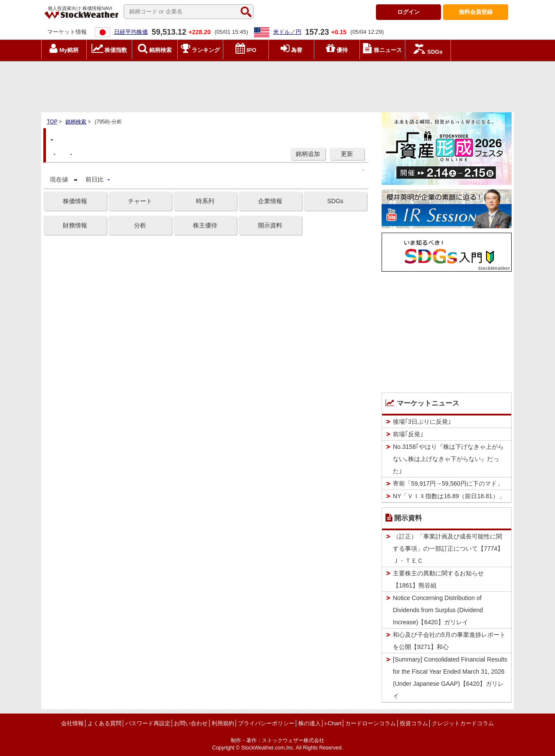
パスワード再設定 (148, 723)
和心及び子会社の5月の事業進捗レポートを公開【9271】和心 (449, 641)
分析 (140, 225)
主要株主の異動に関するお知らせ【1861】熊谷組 (438, 579)
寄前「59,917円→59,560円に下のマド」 (448, 483)
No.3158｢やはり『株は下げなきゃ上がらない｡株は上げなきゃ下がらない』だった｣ (448, 459)
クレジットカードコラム (463, 723)
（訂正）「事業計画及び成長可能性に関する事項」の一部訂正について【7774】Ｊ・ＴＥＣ (448, 548)
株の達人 (310, 723)
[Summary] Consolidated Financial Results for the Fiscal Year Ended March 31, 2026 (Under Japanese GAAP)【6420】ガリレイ (450, 678)
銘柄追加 (308, 154)
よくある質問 (104, 723)
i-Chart (333, 723)
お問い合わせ (191, 723)
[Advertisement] (277, 84)
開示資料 (270, 225)
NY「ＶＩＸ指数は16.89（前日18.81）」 (449, 496)
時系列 (205, 201)
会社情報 (72, 723)
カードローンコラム (371, 723)
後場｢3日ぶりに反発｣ (422, 422)
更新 (347, 154)
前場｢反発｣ (408, 434)
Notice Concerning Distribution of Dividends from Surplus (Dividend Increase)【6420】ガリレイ (438, 610)
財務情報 (75, 225)
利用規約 (223, 723)
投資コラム (414, 723)
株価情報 (75, 201)
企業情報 (270, 201)
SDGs (335, 201)
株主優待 (205, 225)
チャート (140, 201)
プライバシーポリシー (266, 723)
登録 (476, 12)
